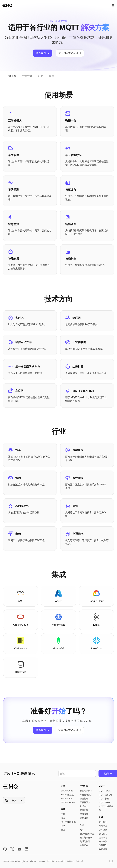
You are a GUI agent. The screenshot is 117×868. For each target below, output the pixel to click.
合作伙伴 (103, 830)
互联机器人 (85, 802)
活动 (63, 826)
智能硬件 (84, 810)
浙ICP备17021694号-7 (56, 861)
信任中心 (103, 837)
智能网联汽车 (86, 791)
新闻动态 (103, 826)
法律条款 (103, 841)
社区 (63, 830)
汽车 (82, 830)
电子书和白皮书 (68, 822)
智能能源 (84, 814)
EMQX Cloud (67, 791)
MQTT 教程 (104, 798)
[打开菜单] (113, 5)
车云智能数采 (86, 795)
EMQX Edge (67, 798)
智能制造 (84, 798)
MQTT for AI (105, 791)
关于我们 (103, 822)
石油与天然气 (86, 837)
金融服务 (84, 845)
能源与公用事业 (87, 834)
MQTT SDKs (104, 802)
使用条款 (71, 861)
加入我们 (103, 834)
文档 (63, 814)
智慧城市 (84, 818)
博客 (63, 818)
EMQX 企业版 (67, 795)
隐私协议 (80, 861)
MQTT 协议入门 (106, 795)
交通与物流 (85, 841)
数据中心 (84, 806)
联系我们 (43, 53)
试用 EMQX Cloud (70, 53)
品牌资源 (103, 849)
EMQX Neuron (68, 802)
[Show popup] (14, 800)
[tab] (12, 76)
